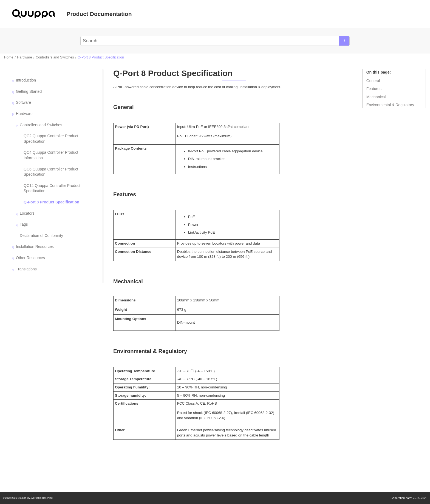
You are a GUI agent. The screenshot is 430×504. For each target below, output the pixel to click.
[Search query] (215, 41)
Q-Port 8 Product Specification (101, 57)
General (373, 81)
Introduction (26, 80)
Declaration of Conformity (41, 236)
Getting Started (29, 91)
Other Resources (30, 258)
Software (23, 102)
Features (374, 89)
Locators (27, 213)
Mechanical (376, 97)
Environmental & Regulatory (390, 105)
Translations (26, 269)
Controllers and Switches (55, 57)
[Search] (344, 41)
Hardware (25, 57)
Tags (24, 224)
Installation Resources (35, 247)
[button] (14, 80)
